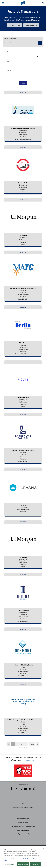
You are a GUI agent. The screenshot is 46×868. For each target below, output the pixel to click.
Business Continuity (23, 822)
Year (8, 51)
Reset (23, 83)
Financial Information (23, 819)
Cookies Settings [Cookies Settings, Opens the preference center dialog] (9, 864)
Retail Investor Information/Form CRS (23, 807)
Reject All (35, 864)
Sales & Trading (31, 25)
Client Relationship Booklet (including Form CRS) (23, 834)
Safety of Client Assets (23, 830)
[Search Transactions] (40, 43)
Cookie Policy (27, 859)
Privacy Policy (23, 811)
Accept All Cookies (23, 864)
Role (8, 61)
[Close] (43, 848)
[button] (3, 3)
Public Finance (14, 25)
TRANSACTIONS (10, 38)
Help (23, 803)
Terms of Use (23, 815)
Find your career (29, 760)
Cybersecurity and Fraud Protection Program (23, 826)
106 (32, 744)
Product (9, 71)
